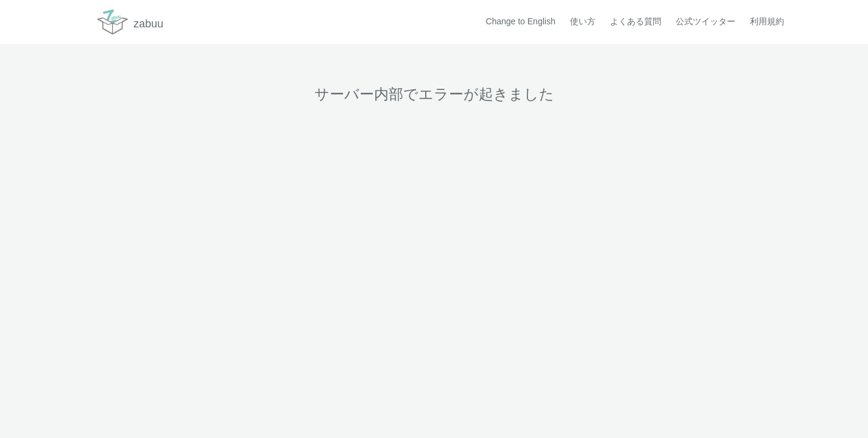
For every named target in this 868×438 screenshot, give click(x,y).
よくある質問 (636, 21)
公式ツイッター (706, 21)
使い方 (583, 21)
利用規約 (767, 21)
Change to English (521, 21)
